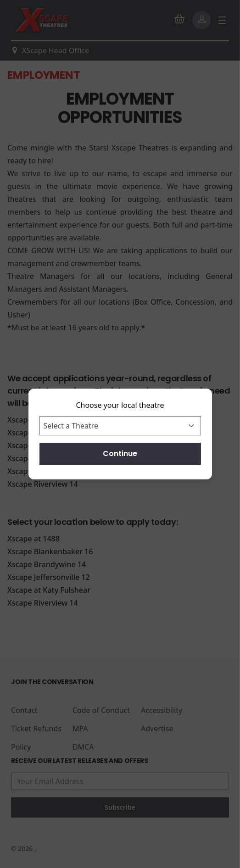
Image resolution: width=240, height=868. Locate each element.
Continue (120, 453)
